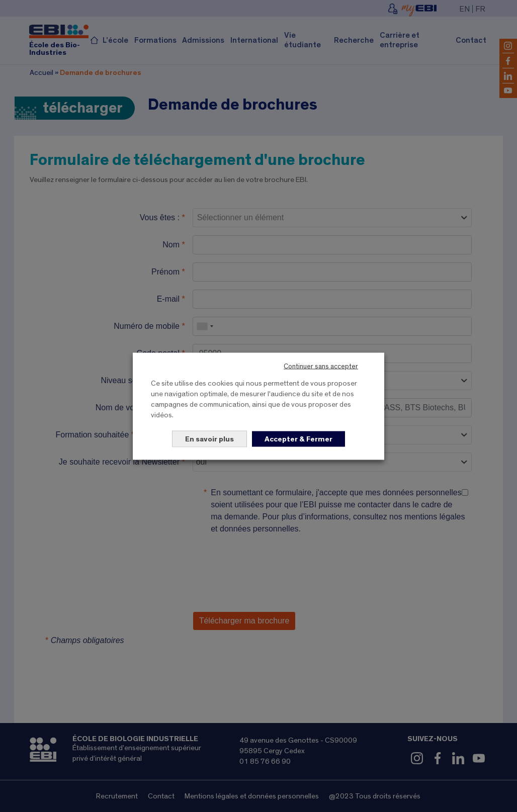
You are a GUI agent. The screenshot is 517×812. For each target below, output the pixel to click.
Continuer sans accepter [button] (321, 366)
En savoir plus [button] (209, 439)
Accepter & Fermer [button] (298, 439)
